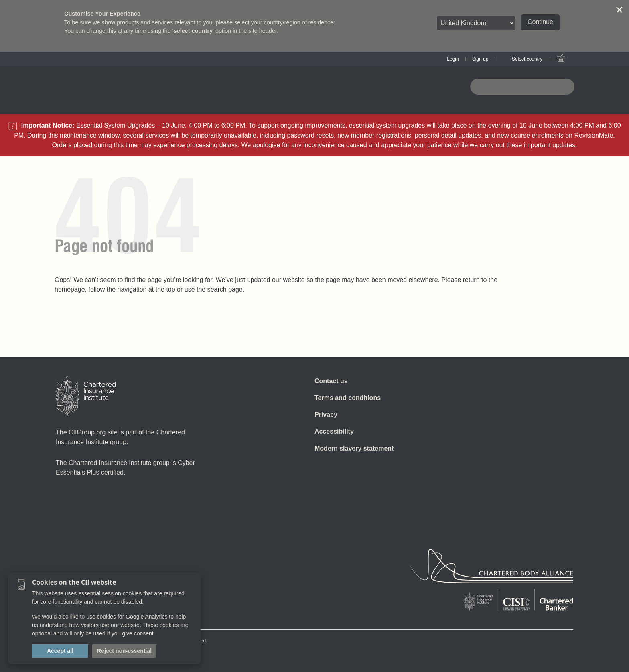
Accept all (60, 651)
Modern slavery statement (354, 448)
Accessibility (334, 431)
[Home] (86, 396)
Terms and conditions (348, 398)
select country (193, 31)
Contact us (331, 381)
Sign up (480, 59)
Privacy (326, 415)
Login (453, 59)
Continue (540, 22)
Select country (527, 59)
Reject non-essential (124, 651)
